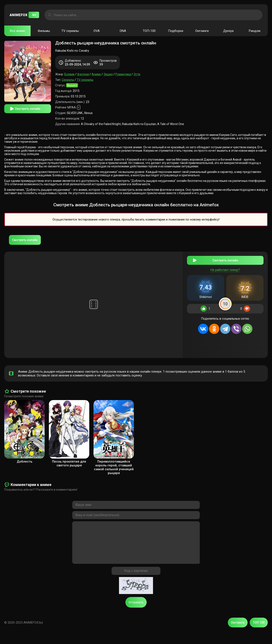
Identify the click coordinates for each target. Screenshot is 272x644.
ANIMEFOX (24, 15)
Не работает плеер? (225, 268)
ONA (123, 31)
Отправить (136, 609)
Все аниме (18, 31)
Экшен (108, 74)
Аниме (96, 74)
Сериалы (68, 80)
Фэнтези (83, 74)
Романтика (123, 74)
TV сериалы (70, 31)
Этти (137, 74)
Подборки (176, 31)
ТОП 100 (259, 629)
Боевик (69, 74)
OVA (97, 31)
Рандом (255, 31)
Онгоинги (202, 31)
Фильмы (44, 31)
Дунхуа (228, 31)
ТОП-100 (149, 31)
